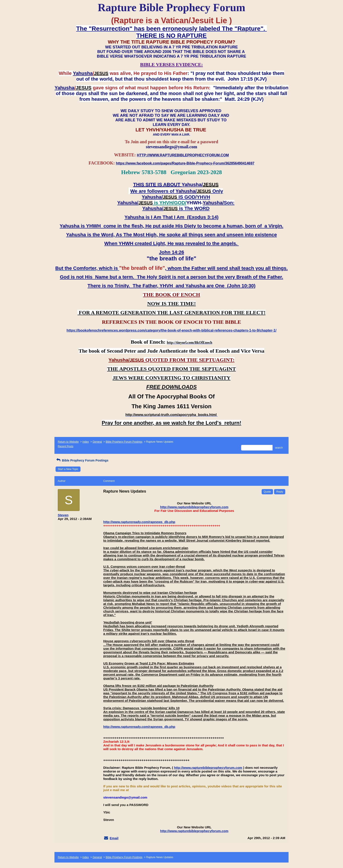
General (97, 442)
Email (114, 838)
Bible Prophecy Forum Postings (124, 442)
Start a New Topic (68, 469)
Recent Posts (66, 446)
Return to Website (68, 442)
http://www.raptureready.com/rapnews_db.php (139, 522)
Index (86, 442)
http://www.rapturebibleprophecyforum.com (194, 507)
